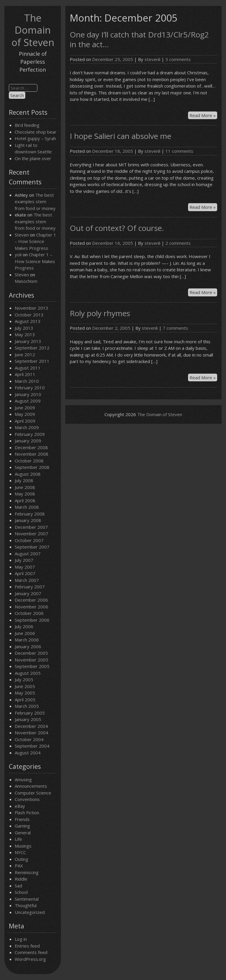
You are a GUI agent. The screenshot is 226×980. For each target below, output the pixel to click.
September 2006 (32, 620)
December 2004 (31, 726)
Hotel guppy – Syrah (35, 138)
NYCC (20, 852)
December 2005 (31, 653)
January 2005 (28, 719)
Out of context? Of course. (117, 228)
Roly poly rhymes (100, 313)
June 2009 (25, 408)
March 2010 (27, 381)
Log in (21, 939)
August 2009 (28, 401)
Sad (18, 886)
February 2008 (30, 514)
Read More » (203, 116)
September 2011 (32, 361)
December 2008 (31, 447)
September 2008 (32, 467)
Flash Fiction (27, 812)
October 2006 (29, 613)
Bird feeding (27, 125)
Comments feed (31, 952)
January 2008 (28, 520)
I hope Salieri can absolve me (121, 136)
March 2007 (27, 580)
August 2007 (28, 554)
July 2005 (24, 679)
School (21, 892)
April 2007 (25, 573)
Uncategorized (30, 912)
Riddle (21, 879)
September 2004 (32, 746)
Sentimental (27, 899)
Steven (22, 235)
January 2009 (28, 441)
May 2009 (25, 414)
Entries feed (27, 946)
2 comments (178, 243)
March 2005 (27, 706)
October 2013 (29, 315)
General (23, 833)
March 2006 (27, 640)
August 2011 (28, 368)
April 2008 (25, 500)
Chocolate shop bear (36, 132)
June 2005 (25, 686)
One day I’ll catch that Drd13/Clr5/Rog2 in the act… (139, 39)
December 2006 (31, 600)
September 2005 (32, 666)
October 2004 (29, 739)
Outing (21, 859)
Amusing (23, 779)
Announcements (31, 786)
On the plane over (33, 158)
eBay (20, 806)
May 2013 (25, 334)
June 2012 (25, 354)
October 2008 (29, 461)
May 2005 (25, 693)
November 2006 (31, 607)
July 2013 (24, 328)
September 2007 (32, 547)
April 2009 (25, 421)
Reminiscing (27, 872)
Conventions (27, 799)
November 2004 (31, 733)
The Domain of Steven (33, 30)
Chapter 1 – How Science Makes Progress (35, 241)
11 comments (179, 151)
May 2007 (25, 567)
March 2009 (27, 427)
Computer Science (33, 793)
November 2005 (31, 660)
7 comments (175, 328)
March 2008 (27, 507)
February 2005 (30, 713)
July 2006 (24, 626)
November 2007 (31, 533)
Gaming (22, 826)
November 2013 (31, 308)
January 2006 (28, 646)
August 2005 (28, 673)
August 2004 (28, 753)
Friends (22, 819)
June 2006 (25, 633)
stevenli (152, 59)
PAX (19, 866)
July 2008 (24, 480)
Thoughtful (26, 905)
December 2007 (31, 527)
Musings (23, 846)
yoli (18, 255)
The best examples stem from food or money (35, 202)
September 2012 (32, 348)
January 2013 (28, 341)
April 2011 (25, 374)
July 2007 (24, 560)
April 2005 (25, 700)
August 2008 (28, 474)
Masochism (26, 281)
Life (18, 839)
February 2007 (30, 587)
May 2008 (25, 494)
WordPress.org (30, 959)
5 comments (178, 59)
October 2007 (29, 540)
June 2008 (25, 487)
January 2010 (28, 394)
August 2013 (28, 321)
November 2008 (31, 454)
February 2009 (30, 434)
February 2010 (30, 388)
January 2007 (28, 593)
